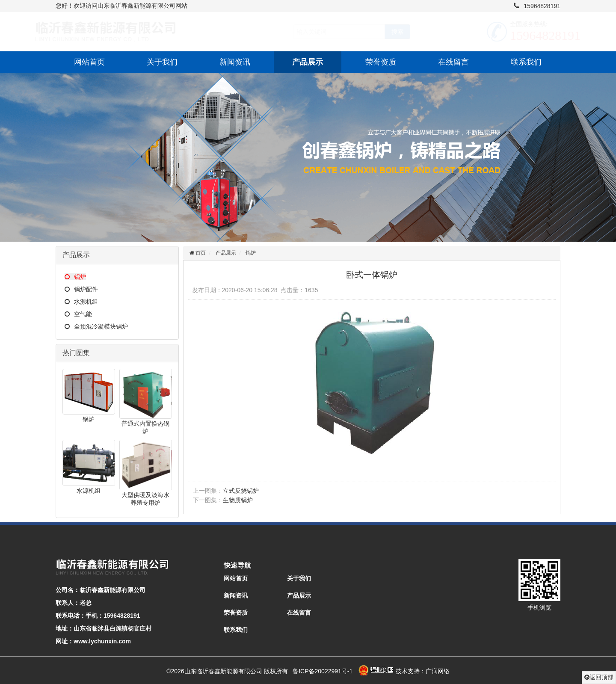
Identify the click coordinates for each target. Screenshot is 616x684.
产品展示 (308, 62)
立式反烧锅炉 (241, 491)
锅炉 (75, 277)
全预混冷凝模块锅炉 (96, 326)
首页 (200, 253)
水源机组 (81, 302)
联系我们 (526, 62)
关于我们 (162, 62)
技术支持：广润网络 (423, 671)
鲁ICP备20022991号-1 (323, 671)
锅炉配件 (81, 289)
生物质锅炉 (238, 500)
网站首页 (89, 62)
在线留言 (453, 62)
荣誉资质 (381, 62)
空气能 (78, 314)
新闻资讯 (235, 62)
